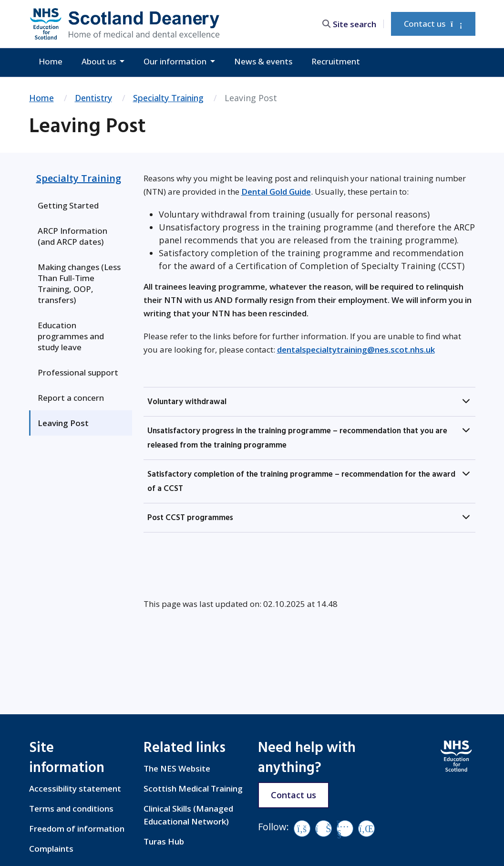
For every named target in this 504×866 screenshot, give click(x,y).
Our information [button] (176, 61)
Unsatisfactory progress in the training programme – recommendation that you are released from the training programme (297, 438)
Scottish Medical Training (193, 788)
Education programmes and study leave (71, 336)
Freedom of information (77, 829)
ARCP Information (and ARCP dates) (72, 236)
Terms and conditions (71, 809)
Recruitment (336, 61)
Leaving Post (63, 423)
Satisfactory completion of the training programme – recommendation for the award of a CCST (301, 481)
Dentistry (93, 98)
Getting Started (68, 205)
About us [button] (100, 61)
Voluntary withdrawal (187, 402)
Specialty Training (168, 98)
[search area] (353, 24)
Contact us (433, 24)
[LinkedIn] (366, 829)
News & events (263, 61)
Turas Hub (164, 841)
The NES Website (177, 768)
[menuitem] (81, 205)
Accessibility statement (75, 788)
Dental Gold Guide (276, 192)
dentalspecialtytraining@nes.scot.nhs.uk (356, 350)
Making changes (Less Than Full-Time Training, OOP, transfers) (79, 283)
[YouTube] (345, 829)
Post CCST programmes (190, 518)
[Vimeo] (324, 829)
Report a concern (71, 398)
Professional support (78, 372)
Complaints (51, 849)
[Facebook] (302, 829)
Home (51, 61)
